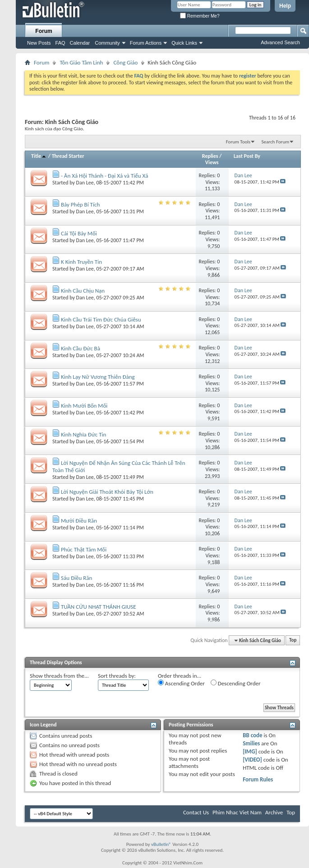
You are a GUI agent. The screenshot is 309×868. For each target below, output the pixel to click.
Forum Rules (258, 779)
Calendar (80, 43)
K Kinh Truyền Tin (81, 262)
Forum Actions (146, 43)
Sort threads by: (117, 676)
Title (39, 156)
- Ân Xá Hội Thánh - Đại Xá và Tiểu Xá (104, 176)
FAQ (60, 43)
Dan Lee (85, 183)
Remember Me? (200, 16)
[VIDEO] (252, 760)
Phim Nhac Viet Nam (237, 812)
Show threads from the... (59, 676)
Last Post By (247, 156)
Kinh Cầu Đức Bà (81, 348)
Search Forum (276, 142)
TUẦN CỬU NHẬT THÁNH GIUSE (99, 607)
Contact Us (196, 812)
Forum (44, 31)
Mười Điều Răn (79, 521)
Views (212, 162)
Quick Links (184, 43)
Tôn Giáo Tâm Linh (81, 62)
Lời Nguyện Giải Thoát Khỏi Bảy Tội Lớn (107, 492)
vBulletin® (161, 844)
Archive (274, 812)
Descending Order (236, 683)
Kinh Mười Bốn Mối (84, 406)
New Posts (39, 43)
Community (107, 43)
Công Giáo (125, 62)
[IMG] (250, 751)
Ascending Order (181, 683)
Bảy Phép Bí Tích (80, 204)
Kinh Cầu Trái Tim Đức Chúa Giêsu (101, 319)
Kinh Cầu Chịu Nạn (83, 291)
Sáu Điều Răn (76, 578)
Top (293, 641)
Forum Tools (238, 142)
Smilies (251, 743)
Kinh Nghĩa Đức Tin (83, 434)
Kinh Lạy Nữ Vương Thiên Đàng (98, 377)
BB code (252, 735)
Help (285, 6)
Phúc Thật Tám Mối (84, 549)
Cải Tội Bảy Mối (79, 233)
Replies (210, 156)
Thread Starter (68, 156)
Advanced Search (280, 42)
